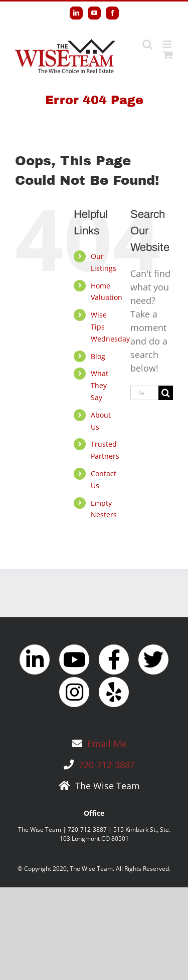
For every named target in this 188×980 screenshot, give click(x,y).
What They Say (100, 385)
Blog (98, 356)
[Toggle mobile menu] (168, 44)
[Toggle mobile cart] (168, 55)
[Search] (166, 393)
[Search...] (144, 393)
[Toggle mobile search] (147, 44)
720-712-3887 (107, 765)
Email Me (107, 744)
